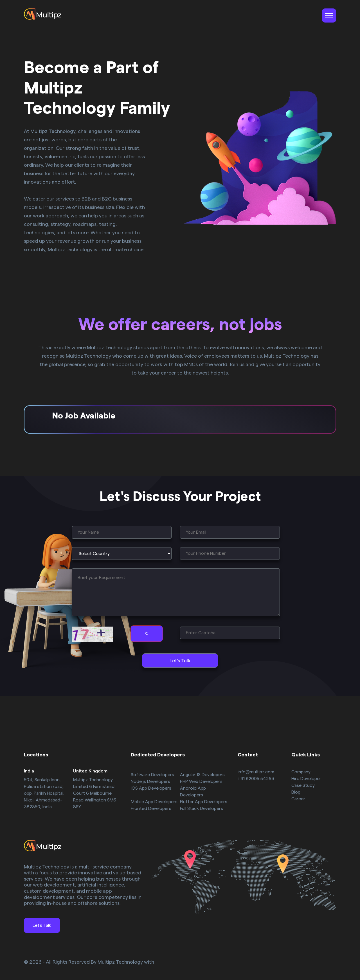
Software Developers (152, 775)
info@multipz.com (256, 772)
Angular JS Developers (202, 775)
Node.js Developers (150, 781)
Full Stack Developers (202, 808)
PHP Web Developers (201, 781)
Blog (296, 792)
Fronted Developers (151, 808)
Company (301, 772)
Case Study (303, 785)
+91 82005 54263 (256, 779)
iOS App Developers (151, 788)
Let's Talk (42, 925)
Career (298, 799)
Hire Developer (306, 779)
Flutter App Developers (204, 802)
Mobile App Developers (154, 802)
